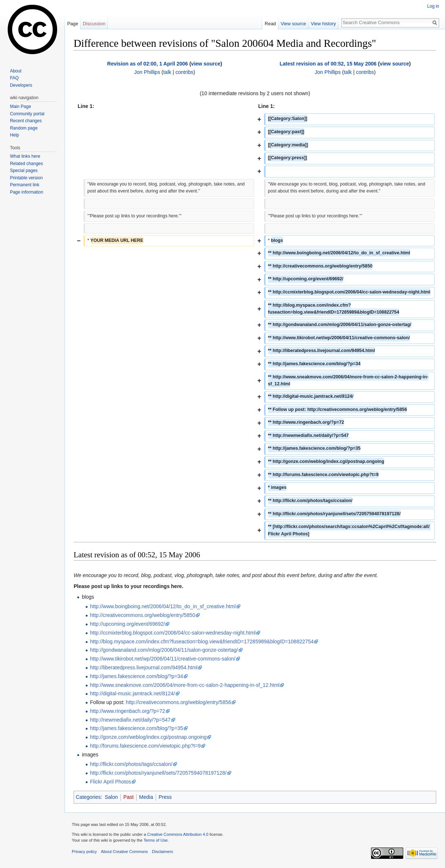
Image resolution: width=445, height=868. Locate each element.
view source (206, 64)
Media (146, 797)
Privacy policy (84, 852)
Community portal (27, 114)
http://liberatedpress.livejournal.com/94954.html (144, 667)
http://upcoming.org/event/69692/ (128, 624)
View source (293, 24)
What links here (25, 156)
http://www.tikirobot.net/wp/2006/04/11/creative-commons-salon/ (163, 659)
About (16, 71)
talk (167, 72)
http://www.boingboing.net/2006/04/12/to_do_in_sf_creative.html (163, 606)
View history (323, 24)
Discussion (94, 24)
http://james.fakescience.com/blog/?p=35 (137, 728)
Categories (88, 797)
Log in (433, 6)
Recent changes (26, 121)
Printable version (26, 178)
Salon (111, 797)
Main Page (20, 106)
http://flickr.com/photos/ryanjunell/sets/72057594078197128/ (158, 773)
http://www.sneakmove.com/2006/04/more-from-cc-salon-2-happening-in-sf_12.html (185, 685)
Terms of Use (156, 840)
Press (165, 797)
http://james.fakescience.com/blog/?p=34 (137, 676)
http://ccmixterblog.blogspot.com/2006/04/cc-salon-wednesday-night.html (173, 633)
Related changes (26, 164)
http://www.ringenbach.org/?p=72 (128, 711)
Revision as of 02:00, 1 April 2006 (148, 64)
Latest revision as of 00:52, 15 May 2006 (328, 64)
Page (73, 24)
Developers (21, 85)
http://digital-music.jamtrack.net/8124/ (133, 693)
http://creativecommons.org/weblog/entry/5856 (179, 702)
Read (270, 24)
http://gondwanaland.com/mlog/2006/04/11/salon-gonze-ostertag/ (164, 650)
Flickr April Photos (111, 782)
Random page (24, 128)
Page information (27, 192)
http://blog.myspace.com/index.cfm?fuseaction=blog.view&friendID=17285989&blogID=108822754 (202, 641)
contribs (184, 72)
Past (129, 797)
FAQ (14, 78)
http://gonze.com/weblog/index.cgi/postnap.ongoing (148, 737)
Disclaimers (163, 852)
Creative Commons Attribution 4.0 (178, 834)
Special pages (24, 171)
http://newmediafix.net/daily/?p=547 (130, 720)
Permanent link (25, 185)
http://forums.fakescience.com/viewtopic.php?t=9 (145, 746)
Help (14, 135)
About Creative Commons (125, 852)
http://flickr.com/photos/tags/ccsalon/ (131, 764)
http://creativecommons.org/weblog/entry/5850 (143, 615)
